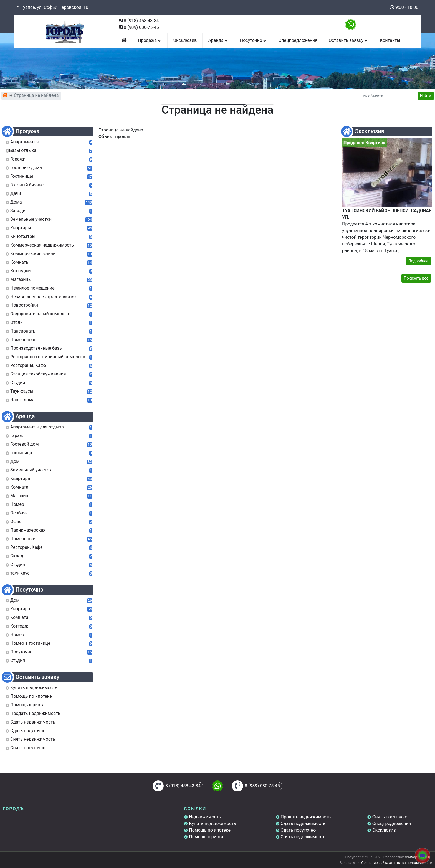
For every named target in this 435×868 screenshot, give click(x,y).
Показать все (416, 278)
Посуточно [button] (254, 40)
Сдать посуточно (298, 830)
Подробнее (418, 261)
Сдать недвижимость (303, 823)
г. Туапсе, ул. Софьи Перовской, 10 (52, 7)
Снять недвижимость (303, 837)
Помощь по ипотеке (210, 830)
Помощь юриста (206, 837)
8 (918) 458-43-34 (141, 21)
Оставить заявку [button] (349, 40)
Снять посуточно (390, 817)
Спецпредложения (298, 40)
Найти (426, 96)
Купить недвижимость (212, 823)
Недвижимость (205, 817)
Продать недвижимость (306, 817)
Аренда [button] (218, 40)
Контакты (390, 40)
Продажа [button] (150, 40)
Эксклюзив (185, 40)
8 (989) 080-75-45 (141, 27)
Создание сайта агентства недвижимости (397, 863)
